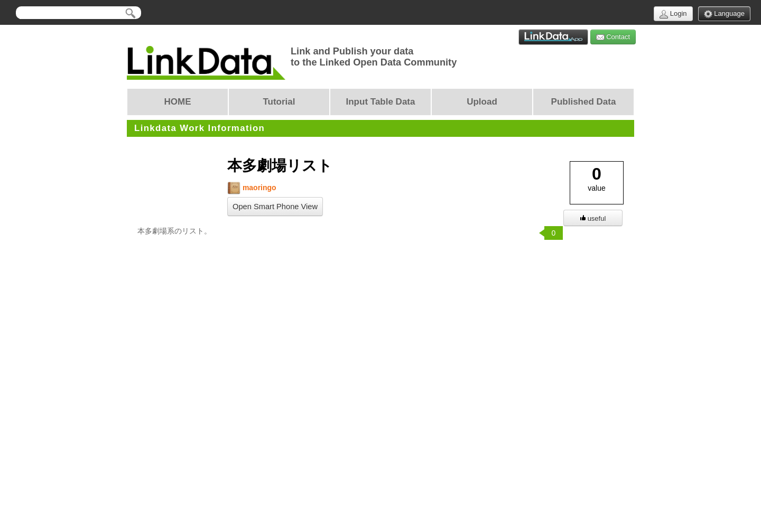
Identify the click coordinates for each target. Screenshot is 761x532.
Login (673, 14)
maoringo (252, 188)
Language (724, 14)
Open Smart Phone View (275, 207)
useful (593, 218)
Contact (613, 37)
